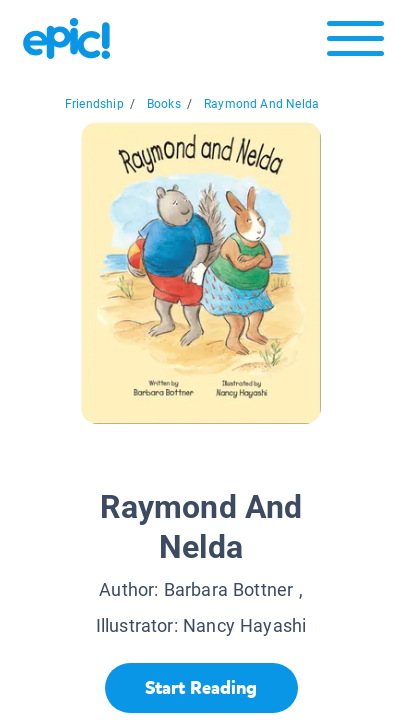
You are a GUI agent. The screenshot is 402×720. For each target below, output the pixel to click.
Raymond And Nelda (261, 104)
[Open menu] (355, 43)
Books (164, 104)
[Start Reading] (201, 688)
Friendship (94, 104)
